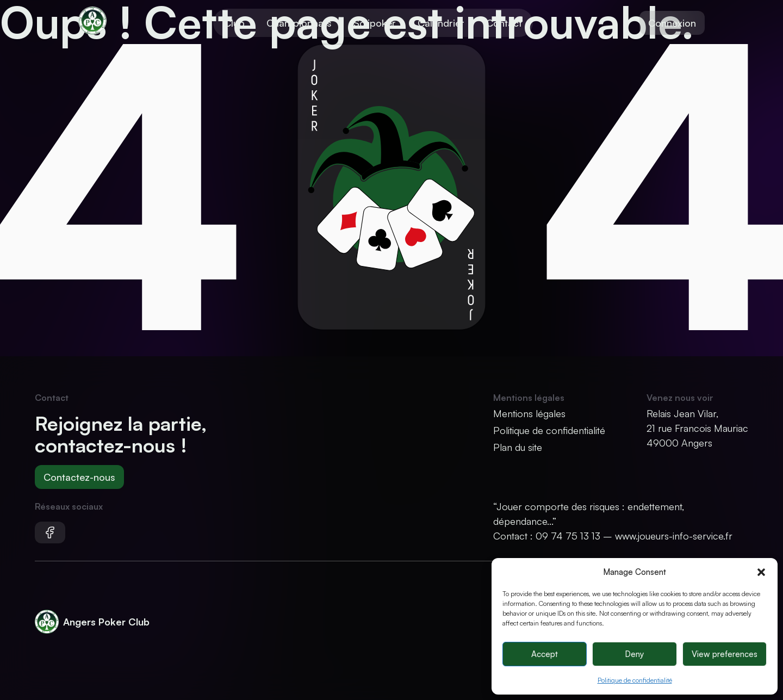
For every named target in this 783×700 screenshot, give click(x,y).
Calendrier (441, 23)
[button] (761, 572)
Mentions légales (529, 413)
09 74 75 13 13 (568, 536)
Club (234, 23)
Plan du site (518, 447)
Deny (634, 654)
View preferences (725, 654)
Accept (545, 654)
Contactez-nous (79, 477)
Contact (504, 23)
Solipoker (375, 23)
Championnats (299, 23)
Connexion (672, 23)
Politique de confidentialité (635, 680)
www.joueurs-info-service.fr (674, 536)
